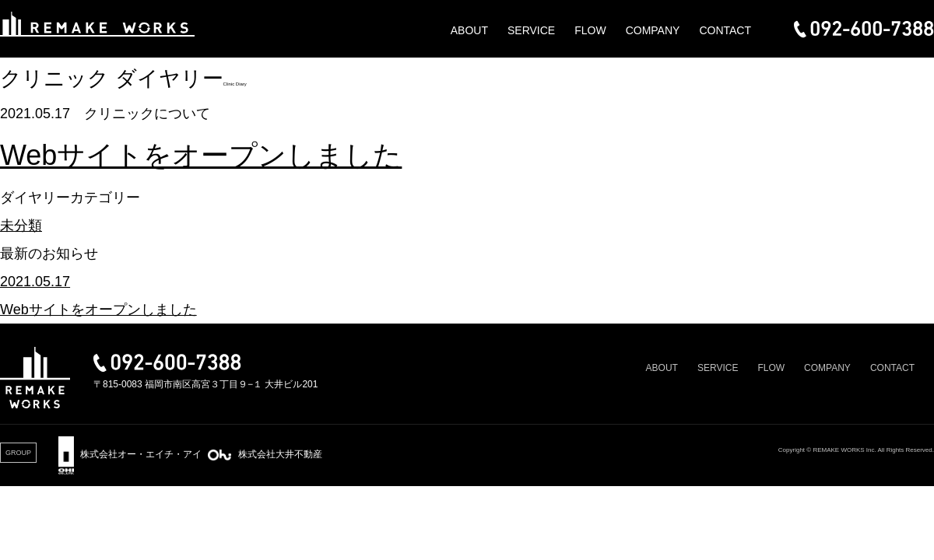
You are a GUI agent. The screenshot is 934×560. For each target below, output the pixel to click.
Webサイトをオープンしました (201, 155)
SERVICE (531, 30)
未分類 (21, 226)
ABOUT (469, 30)
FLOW (590, 30)
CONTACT (725, 30)
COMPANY (653, 30)
